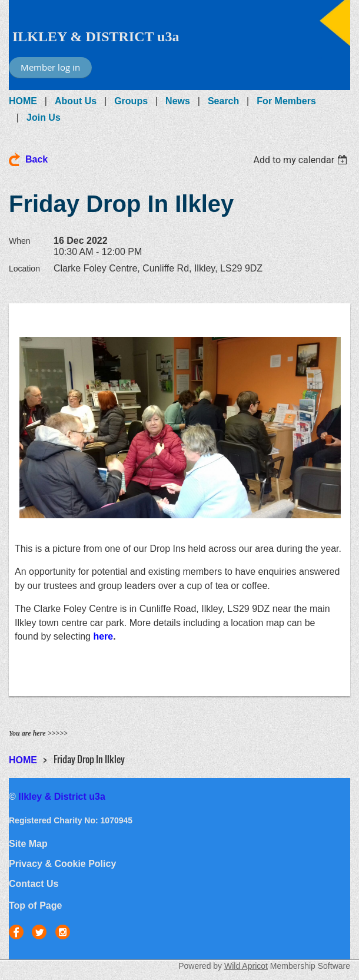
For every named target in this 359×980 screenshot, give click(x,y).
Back (36, 159)
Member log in (50, 67)
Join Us (44, 117)
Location (24, 269)
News (178, 101)
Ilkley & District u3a (62, 797)
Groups (131, 101)
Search (223, 101)
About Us (76, 101)
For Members (286, 101)
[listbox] (302, 160)
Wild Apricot (246, 966)
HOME (23, 101)
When (20, 241)
